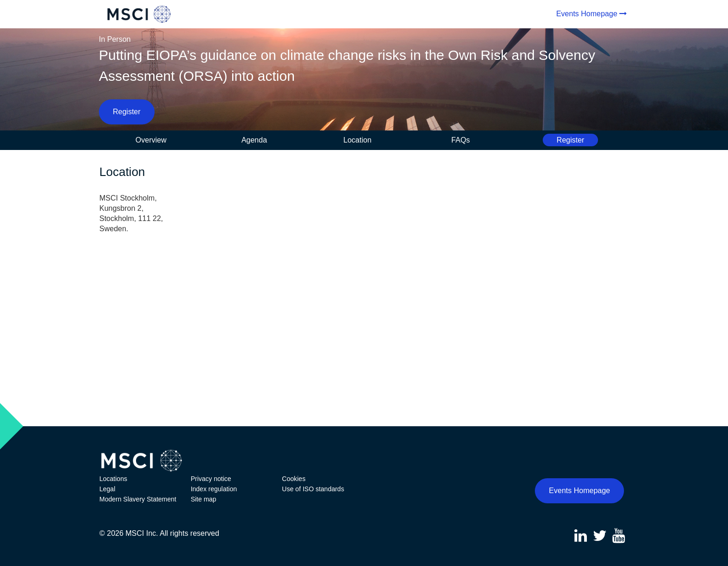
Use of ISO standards (313, 489)
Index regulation (214, 489)
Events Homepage (587, 14)
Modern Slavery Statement (138, 499)
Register (127, 112)
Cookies (294, 479)
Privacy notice (211, 479)
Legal (107, 489)
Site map (204, 499)
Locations (113, 479)
